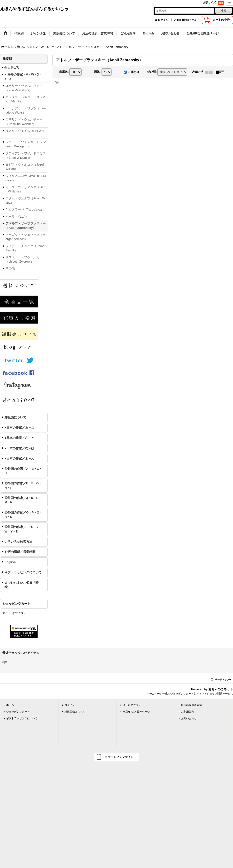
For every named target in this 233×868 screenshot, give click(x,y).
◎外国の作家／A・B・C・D (23, 471)
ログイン (163, 20)
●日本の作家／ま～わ (19, 458)
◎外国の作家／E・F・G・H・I (23, 485)
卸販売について (15, 417)
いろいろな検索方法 (18, 542)
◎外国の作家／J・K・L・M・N (23, 500)
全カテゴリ (12, 68)
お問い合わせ (189, 718)
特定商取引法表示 (191, 705)
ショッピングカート (18, 712)
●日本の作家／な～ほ (19, 448)
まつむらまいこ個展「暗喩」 (22, 585)
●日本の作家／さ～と (19, 438)
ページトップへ (223, 679)
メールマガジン (132, 705)
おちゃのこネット (221, 689)
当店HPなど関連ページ (136, 712)
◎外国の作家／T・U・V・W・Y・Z (23, 529)
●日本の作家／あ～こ (19, 428)
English (10, 562)
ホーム (10, 705)
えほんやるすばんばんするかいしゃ (34, 9)
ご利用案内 (187, 712)
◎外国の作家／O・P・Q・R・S (23, 515)
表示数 (64, 72)
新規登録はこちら (187, 20)
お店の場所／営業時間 (20, 552)
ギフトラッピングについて (23, 572)
